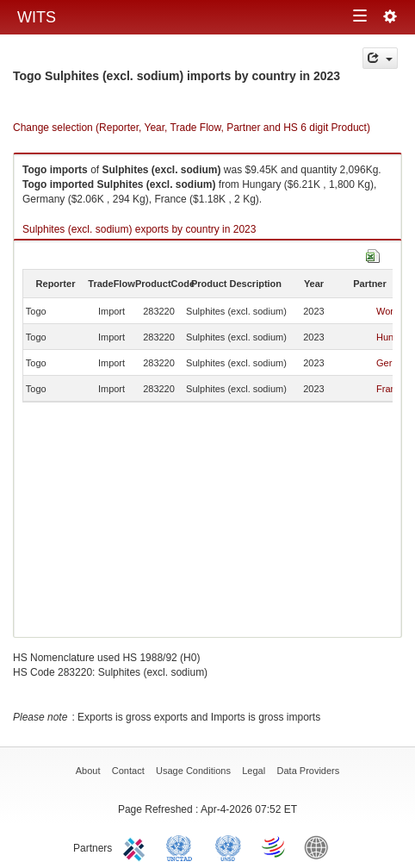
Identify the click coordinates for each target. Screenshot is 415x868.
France (391, 389)
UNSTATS (228, 846)
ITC (137, 846)
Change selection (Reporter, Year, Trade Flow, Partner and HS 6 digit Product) (192, 128)
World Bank (320, 846)
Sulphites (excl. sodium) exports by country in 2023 (139, 229)
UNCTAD (183, 846)
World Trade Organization (275, 846)
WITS (37, 17)
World (389, 311)
